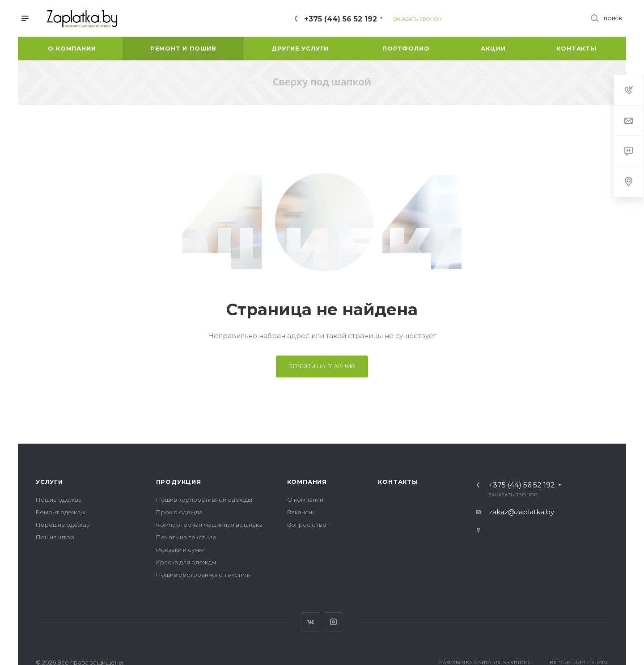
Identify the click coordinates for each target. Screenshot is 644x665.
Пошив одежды (59, 500)
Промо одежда (179, 512)
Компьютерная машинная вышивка (209, 525)
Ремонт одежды (60, 512)
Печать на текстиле (186, 537)
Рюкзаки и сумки (181, 550)
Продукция (179, 482)
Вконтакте (311, 622)
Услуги (49, 482)
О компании (305, 500)
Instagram (333, 622)
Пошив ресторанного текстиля (204, 575)
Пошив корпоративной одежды (204, 500)
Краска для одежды (186, 562)
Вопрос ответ (308, 525)
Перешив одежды (63, 525)
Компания (307, 482)
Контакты (398, 482)
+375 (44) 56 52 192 (341, 19)
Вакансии (301, 512)
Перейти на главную (322, 366)
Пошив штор (55, 537)
